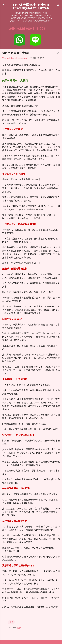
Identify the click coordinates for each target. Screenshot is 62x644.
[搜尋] (58, 6)
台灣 (19, 628)
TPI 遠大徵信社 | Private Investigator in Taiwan (31, 6)
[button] (58, 54)
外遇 (11, 622)
